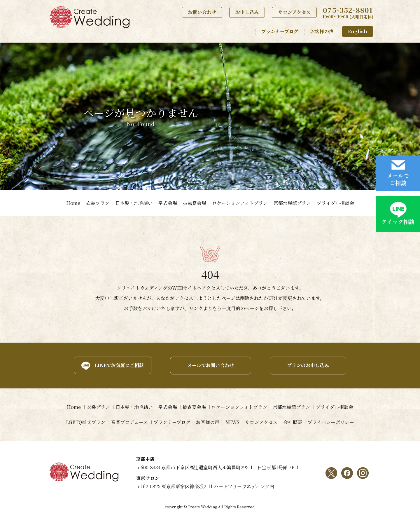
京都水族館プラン (292, 203)
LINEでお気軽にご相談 (118, 365)
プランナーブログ (280, 31)
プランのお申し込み (309, 365)
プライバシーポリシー (332, 422)
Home (73, 203)
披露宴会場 (195, 203)
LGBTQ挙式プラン (85, 422)
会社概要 (293, 422)
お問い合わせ (202, 12)
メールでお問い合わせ (210, 365)
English (358, 31)
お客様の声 (322, 31)
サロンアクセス (294, 12)
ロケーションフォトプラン (240, 203)
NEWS (232, 422)
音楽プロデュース (129, 422)
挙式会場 (168, 203)
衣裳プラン (98, 203)
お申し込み (247, 12)
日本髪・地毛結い (134, 203)
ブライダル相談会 (335, 203)
